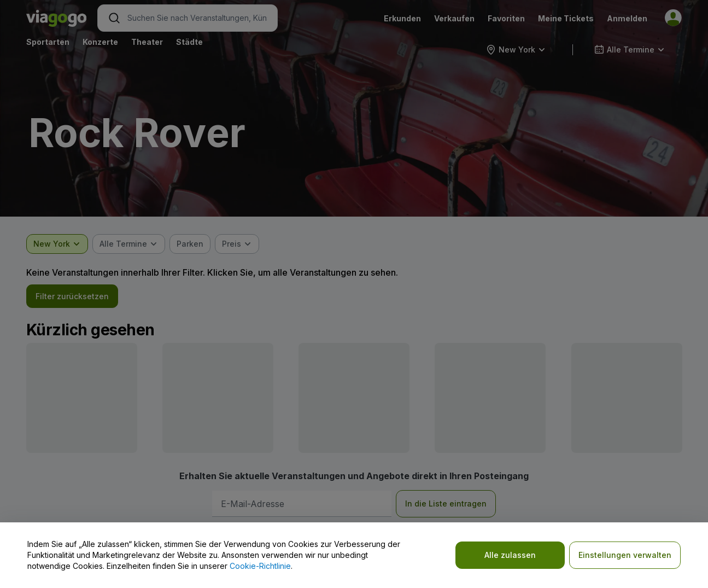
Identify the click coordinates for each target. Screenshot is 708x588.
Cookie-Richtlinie (260, 566)
